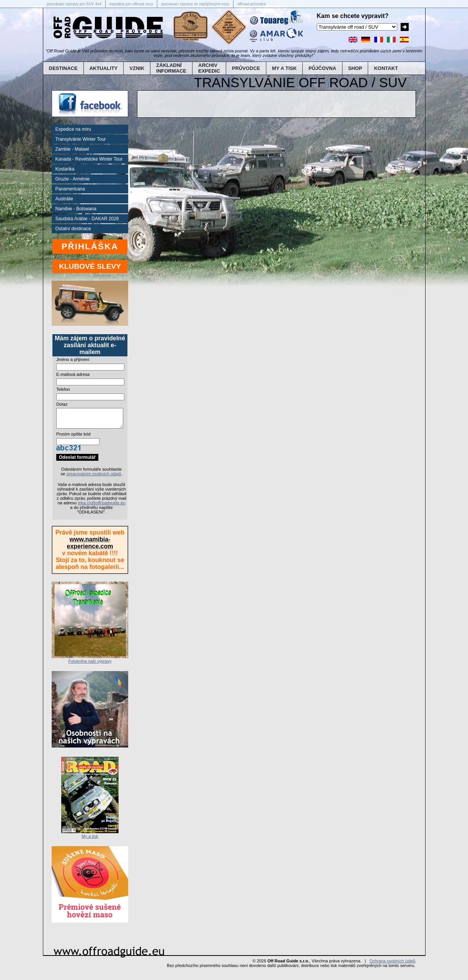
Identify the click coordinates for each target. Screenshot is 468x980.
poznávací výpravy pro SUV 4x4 (74, 4)
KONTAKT (386, 68)
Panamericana (70, 189)
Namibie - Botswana (76, 209)
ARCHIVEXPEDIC (209, 68)
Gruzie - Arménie (73, 179)
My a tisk (90, 839)
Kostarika (65, 169)
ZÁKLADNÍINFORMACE (171, 68)
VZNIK (137, 68)
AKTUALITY (104, 68)
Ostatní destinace (73, 229)
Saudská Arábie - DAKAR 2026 (87, 219)
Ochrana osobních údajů (393, 965)
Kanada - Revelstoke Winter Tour (89, 159)
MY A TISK (285, 68)
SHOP (355, 68)
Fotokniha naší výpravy (90, 663)
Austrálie (64, 199)
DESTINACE (63, 68)
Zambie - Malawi (72, 149)
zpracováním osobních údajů (94, 478)
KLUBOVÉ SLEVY (90, 266)
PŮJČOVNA (322, 68)
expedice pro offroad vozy (131, 4)
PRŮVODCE (246, 68)
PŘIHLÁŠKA (90, 246)
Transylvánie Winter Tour (81, 139)
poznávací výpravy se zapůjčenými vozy (195, 4)
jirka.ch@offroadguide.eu (101, 507)
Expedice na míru (73, 129)
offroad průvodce (252, 4)
